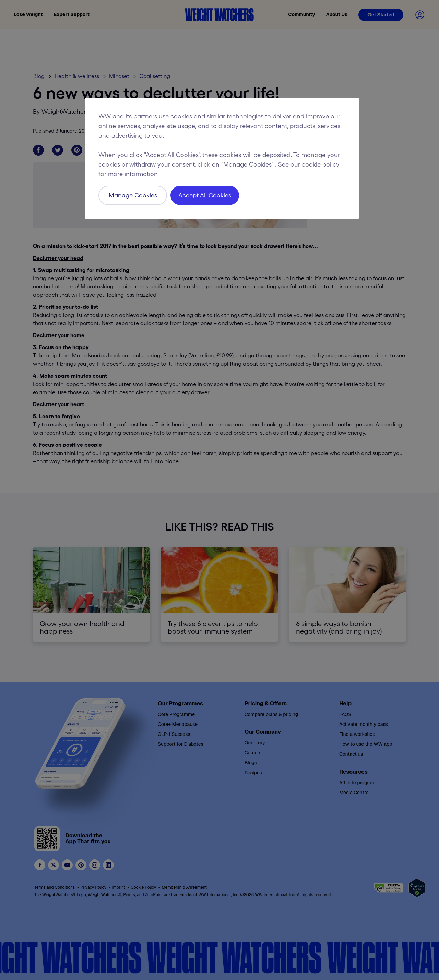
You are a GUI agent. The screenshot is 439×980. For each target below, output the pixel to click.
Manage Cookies (133, 195)
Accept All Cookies (205, 195)
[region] (222, 158)
